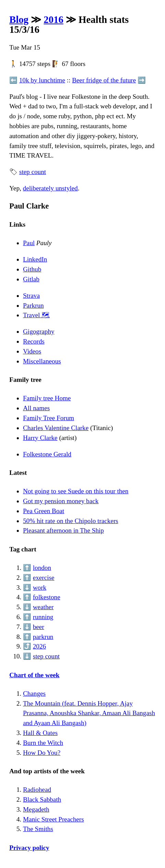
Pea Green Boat (43, 511)
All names (36, 408)
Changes (34, 693)
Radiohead (37, 790)
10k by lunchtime (42, 80)
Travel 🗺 (36, 315)
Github (32, 269)
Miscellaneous (42, 361)
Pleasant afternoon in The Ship (63, 530)
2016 (54, 19)
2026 (39, 646)
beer (39, 627)
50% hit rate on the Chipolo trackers (71, 521)
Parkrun (33, 305)
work (40, 587)
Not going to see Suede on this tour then (76, 491)
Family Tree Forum (48, 418)
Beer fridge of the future (104, 80)
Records (34, 341)
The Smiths (38, 829)
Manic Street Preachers (53, 819)
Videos (32, 351)
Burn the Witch (43, 743)
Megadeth (36, 809)
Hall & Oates (40, 733)
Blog (19, 19)
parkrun (43, 637)
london (42, 568)
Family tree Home (47, 398)
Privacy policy (29, 848)
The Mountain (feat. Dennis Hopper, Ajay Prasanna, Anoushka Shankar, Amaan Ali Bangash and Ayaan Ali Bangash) (89, 713)
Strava (31, 296)
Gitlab (31, 279)
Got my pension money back (61, 501)
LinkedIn (35, 259)
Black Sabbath (42, 799)
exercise (44, 578)
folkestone (47, 597)
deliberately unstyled (50, 188)
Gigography (39, 331)
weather (43, 607)
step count (33, 172)
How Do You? (42, 753)
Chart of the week (34, 675)
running (43, 617)
